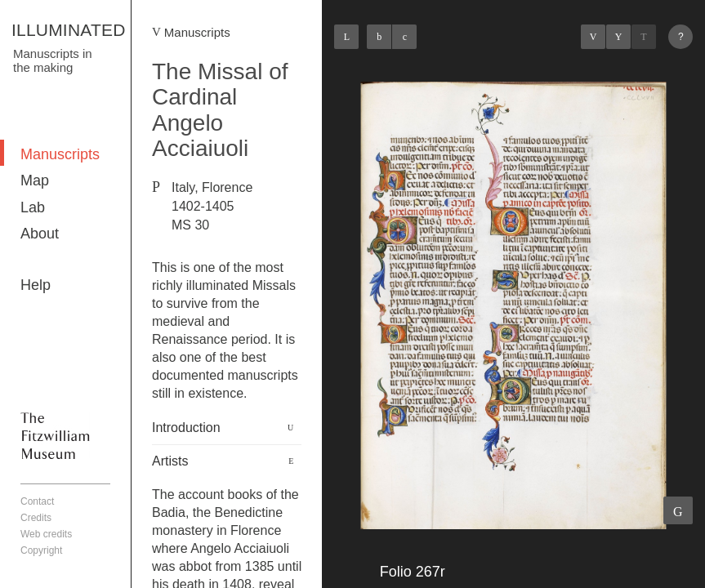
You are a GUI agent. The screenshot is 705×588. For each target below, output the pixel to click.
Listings (618, 37)
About (40, 234)
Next (644, 37)
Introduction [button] (186, 428)
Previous (593, 37)
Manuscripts (60, 154)
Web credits (46, 534)
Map (35, 180)
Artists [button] (170, 461)
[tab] (227, 428)
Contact (37, 501)
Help (36, 285)
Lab (33, 207)
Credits (36, 518)
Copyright (41, 550)
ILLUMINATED (69, 30)
